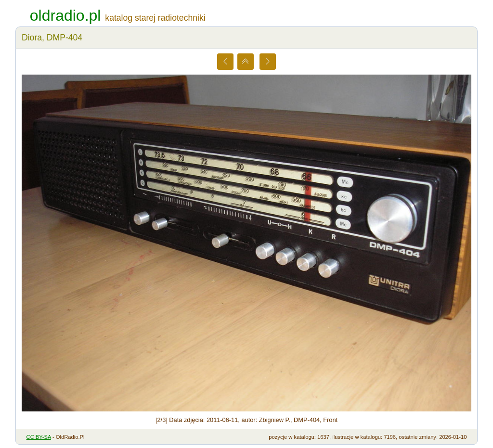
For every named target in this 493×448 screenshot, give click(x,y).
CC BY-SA (39, 437)
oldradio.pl (65, 15)
